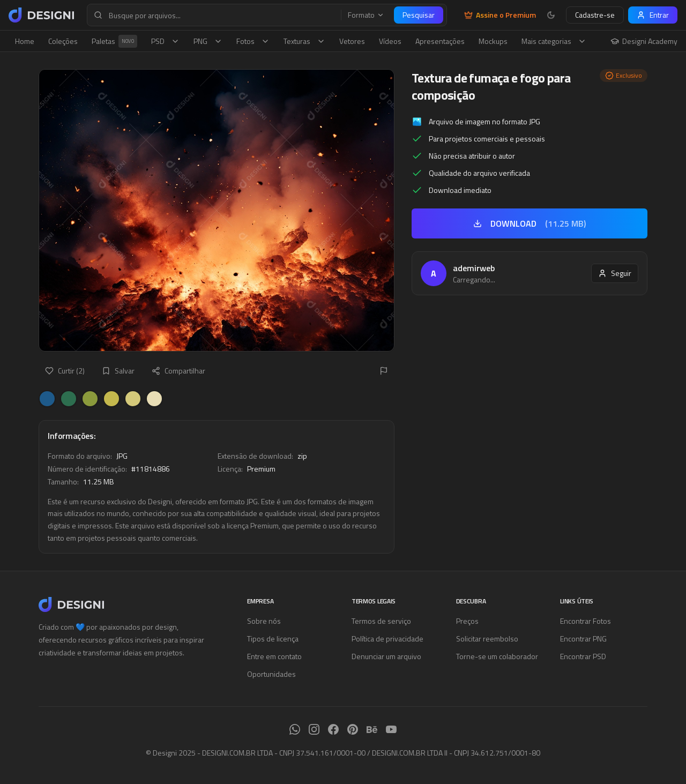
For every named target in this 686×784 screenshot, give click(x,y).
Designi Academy (644, 41)
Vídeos (390, 41)
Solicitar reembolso (487, 639)
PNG (208, 41)
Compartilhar (178, 371)
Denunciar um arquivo (386, 656)
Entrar (653, 15)
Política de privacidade (387, 639)
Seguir (615, 273)
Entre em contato (274, 656)
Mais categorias (554, 41)
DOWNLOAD (530, 223)
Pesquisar (419, 15)
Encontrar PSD (583, 656)
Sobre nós (264, 621)
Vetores (352, 41)
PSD (165, 41)
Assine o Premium (500, 15)
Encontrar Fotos (586, 621)
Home (25, 41)
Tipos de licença (273, 639)
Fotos (253, 41)
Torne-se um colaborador (497, 656)
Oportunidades (271, 674)
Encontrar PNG (583, 639)
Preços (467, 621)
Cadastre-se (595, 15)
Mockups (493, 41)
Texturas (304, 41)
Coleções (63, 41)
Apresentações (440, 41)
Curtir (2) (65, 371)
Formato (366, 15)
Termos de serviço (381, 621)
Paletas (114, 41)
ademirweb (474, 268)
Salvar (118, 371)
